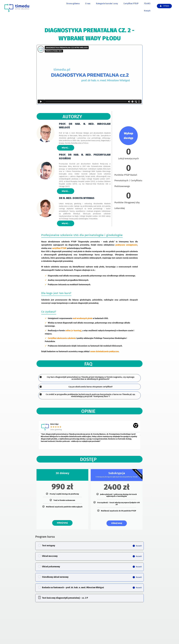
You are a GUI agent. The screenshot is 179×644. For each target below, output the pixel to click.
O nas (88, 4)
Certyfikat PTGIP (131, 4)
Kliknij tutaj (62, 523)
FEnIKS (147, 4)
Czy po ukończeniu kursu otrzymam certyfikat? (91, 387)
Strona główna (73, 4)
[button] (90, 378)
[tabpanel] (90, 277)
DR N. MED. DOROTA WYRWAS (77, 198)
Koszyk (147, 11)
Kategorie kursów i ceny (107, 4)
